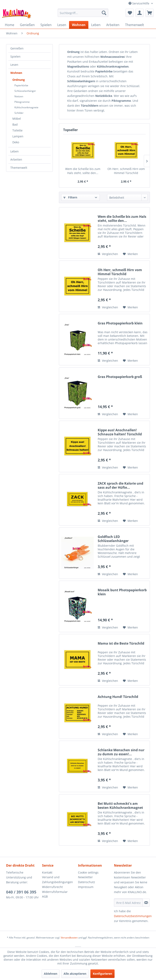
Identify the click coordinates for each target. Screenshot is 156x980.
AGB (45, 896)
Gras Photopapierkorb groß (120, 377)
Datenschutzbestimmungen (133, 916)
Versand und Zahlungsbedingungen (57, 880)
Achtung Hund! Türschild (118, 697)
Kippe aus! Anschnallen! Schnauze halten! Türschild (120, 432)
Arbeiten (16, 159)
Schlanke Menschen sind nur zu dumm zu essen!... (121, 752)
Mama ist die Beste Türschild (121, 643)
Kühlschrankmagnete (26, 107)
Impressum (86, 887)
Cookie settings (88, 872)
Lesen (14, 65)
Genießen (17, 48)
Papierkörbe (21, 85)
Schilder (19, 113)
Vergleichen (108, 254)
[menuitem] (83, 13)
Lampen (18, 136)
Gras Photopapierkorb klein (120, 323)
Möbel (17, 119)
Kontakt (47, 872)
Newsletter (85, 877)
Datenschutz (87, 882)
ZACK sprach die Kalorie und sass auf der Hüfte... (120, 485)
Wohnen (16, 73)
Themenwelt (19, 168)
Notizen (19, 96)
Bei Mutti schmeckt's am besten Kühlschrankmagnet (120, 806)
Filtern (70, 197)
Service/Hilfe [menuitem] (139, 3)
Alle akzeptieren (75, 974)
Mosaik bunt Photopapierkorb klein (122, 592)
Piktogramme (22, 102)
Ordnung (19, 80)
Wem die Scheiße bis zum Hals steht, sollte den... (83, 171)
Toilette (17, 130)
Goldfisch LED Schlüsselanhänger (113, 539)
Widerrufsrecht (52, 887)
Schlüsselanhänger (25, 91)
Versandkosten (69, 938)
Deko (16, 142)
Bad (15, 124)
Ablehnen (51, 974)
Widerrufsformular (55, 892)
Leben (15, 151)
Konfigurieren (102, 974)
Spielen (15, 56)
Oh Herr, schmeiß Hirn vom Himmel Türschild (126, 171)
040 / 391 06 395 (21, 892)
